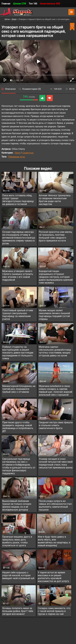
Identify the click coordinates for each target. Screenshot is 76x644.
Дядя (17, 153)
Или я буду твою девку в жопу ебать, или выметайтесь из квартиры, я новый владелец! (54, 541)
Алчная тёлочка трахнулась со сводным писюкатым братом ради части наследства (55, 200)
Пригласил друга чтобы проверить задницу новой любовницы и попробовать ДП (18, 427)
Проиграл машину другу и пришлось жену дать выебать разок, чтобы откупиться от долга (17, 541)
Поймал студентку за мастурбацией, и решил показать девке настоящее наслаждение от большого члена (18, 353)
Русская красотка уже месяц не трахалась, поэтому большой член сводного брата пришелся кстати (55, 236)
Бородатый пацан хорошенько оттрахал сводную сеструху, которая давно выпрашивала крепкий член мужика (56, 277)
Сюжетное (28, 153)
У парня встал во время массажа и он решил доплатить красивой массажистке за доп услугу (53, 577)
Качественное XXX (50, 4)
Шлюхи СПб (19, 4)
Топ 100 (33, 4)
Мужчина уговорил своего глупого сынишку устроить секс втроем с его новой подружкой (18, 275)
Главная (6, 4)
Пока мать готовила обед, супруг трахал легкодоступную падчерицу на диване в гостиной (18, 200)
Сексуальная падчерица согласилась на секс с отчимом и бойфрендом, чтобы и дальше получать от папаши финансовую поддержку (19, 466)
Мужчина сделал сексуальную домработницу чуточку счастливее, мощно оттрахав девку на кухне (55, 351)
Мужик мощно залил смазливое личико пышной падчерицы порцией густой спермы (54, 315)
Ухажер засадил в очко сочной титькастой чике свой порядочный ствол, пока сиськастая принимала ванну (56, 463)
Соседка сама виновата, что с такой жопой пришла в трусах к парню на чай (54, 611)
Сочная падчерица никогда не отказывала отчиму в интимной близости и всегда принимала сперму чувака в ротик (19, 238)
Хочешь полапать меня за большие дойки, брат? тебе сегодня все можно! (18, 611)
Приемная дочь (17, 157)
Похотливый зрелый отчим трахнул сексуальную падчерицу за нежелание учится (18, 315)
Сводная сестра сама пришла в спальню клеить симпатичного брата (56, 425)
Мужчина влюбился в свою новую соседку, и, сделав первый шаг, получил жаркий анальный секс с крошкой (56, 390)
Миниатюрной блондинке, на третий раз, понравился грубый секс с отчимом (19, 389)
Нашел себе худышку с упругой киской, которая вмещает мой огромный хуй (18, 575)
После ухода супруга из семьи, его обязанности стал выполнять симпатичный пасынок (55, 505)
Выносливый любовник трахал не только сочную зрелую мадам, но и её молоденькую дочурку (17, 505)
